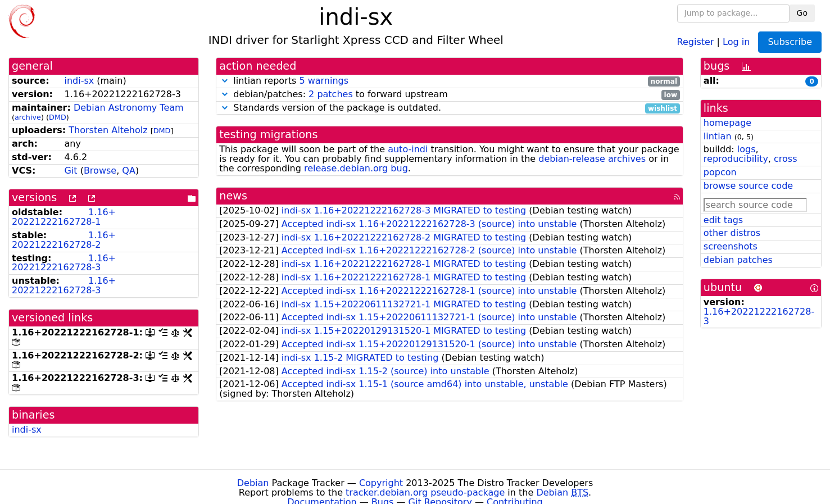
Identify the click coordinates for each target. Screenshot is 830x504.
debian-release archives (592, 159)
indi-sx (79, 81)
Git (71, 171)
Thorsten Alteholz (108, 130)
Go (802, 13)
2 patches (331, 94)
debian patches (738, 260)
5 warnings (324, 81)
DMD (58, 117)
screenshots (731, 246)
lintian (718, 136)
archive (28, 117)
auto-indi (408, 149)
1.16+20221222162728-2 (64, 240)
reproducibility (736, 159)
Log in (736, 41)
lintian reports (450, 81)
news (233, 196)
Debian (253, 483)
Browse (100, 171)
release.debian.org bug (356, 168)
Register (696, 41)
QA (129, 171)
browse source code (748, 186)
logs (747, 149)
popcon (720, 172)
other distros (732, 233)
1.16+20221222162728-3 (64, 263)
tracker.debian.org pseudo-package (425, 492)
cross (785, 159)
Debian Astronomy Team (129, 108)
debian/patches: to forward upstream (450, 95)
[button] (225, 81)
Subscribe (790, 42)
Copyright (381, 483)
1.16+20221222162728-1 (64, 217)
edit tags (723, 220)
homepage (727, 123)
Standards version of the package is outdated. (450, 108)
